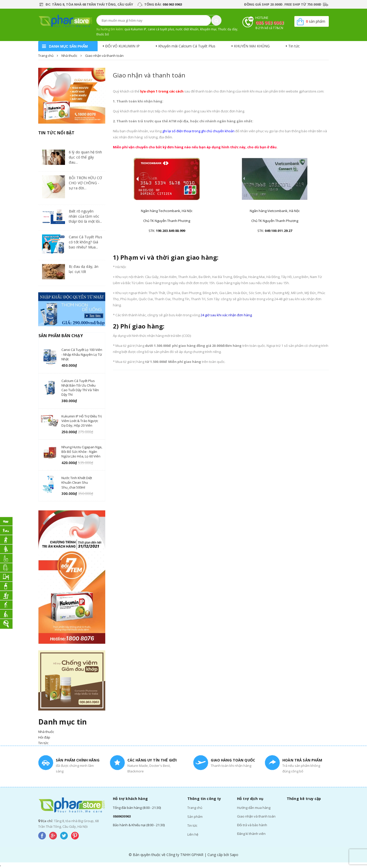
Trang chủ (46, 56)
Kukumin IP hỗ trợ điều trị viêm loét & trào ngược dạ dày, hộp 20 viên (82, 421)
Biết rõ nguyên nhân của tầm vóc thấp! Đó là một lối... (85, 216)
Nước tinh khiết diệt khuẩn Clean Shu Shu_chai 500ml (77, 482)
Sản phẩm (195, 816)
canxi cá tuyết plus (161, 29)
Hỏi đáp (44, 737)
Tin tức (294, 46)
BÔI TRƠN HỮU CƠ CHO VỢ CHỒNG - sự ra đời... (85, 183)
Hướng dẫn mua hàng (254, 808)
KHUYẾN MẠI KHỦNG (252, 46)
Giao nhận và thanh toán (256, 816)
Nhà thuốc (69, 56)
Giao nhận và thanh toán (149, 75)
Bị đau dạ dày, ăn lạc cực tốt (84, 269)
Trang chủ (195, 808)
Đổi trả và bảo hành (252, 825)
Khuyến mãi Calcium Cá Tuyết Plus (187, 46)
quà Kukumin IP (135, 29)
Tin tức (192, 825)
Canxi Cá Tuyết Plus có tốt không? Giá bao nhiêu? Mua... (86, 242)
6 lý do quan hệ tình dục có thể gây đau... (85, 157)
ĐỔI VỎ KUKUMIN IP (122, 46)
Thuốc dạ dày (228, 29)
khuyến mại (208, 29)
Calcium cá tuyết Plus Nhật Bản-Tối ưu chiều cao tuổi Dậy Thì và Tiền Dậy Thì (80, 388)
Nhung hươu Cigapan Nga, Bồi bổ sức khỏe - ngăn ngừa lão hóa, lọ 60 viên (82, 452)
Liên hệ (193, 834)
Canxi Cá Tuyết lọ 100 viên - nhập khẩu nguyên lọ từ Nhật (82, 354)
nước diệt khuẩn (187, 29)
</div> (1, 866)
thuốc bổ (103, 34)
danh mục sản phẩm (68, 46)
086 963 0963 (172, 4)
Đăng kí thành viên (251, 834)
